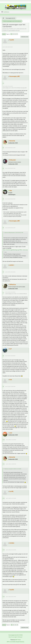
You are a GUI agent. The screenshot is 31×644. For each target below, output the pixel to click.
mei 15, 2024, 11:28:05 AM (11, 464)
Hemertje (12, 141)
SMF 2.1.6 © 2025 (11, 642)
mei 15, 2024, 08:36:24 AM (10, 199)
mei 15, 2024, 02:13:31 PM (11, 550)
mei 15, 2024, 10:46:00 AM (10, 356)
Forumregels (14, 637)
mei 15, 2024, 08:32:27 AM (10, 168)
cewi (11, 433)
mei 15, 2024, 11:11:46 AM (11, 440)
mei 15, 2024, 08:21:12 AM (10, 148)
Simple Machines (20, 642)
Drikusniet (12, 160)
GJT (10, 349)
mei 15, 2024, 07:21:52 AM (8, 86)
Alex (11, 191)
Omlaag (4, 34)
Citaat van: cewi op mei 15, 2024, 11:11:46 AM (13, 469)
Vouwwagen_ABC (15, 76)
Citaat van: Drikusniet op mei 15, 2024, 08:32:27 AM (14, 233)
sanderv (12, 265)
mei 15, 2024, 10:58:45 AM (10, 386)
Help (10, 637)
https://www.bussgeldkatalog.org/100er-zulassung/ (15, 250)
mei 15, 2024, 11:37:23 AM (11, 498)
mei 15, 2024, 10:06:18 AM (10, 272)
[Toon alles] (3, 18)
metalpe (12, 543)
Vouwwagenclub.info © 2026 (15, 635)
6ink (11, 380)
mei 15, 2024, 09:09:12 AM (10, 228)
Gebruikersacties (25, 37)
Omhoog (4, 625)
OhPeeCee (13, 284)
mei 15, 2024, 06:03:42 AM (8, 47)
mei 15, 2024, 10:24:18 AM (10, 292)
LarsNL (11, 491)
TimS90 (12, 40)
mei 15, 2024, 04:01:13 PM (11, 597)
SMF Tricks (18, 640)
